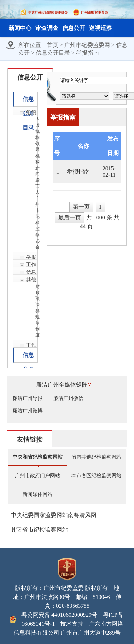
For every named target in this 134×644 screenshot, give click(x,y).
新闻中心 (20, 28)
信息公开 (74, 28)
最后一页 (70, 217)
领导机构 (36, 153)
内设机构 (36, 128)
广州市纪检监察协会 (36, 223)
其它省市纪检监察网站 (39, 530)
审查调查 (47, 28)
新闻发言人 (36, 180)
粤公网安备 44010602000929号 (59, 615)
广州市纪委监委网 (87, 45)
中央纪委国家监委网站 (39, 515)
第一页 (81, 207)
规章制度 (36, 326)
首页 (53, 45)
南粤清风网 (82, 515)
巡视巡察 (100, 28)
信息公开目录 (53, 53)
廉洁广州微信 (68, 398)
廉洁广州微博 (28, 411)
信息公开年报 (28, 357)
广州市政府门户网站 (38, 476)
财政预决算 (36, 299)
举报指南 (88, 53)
